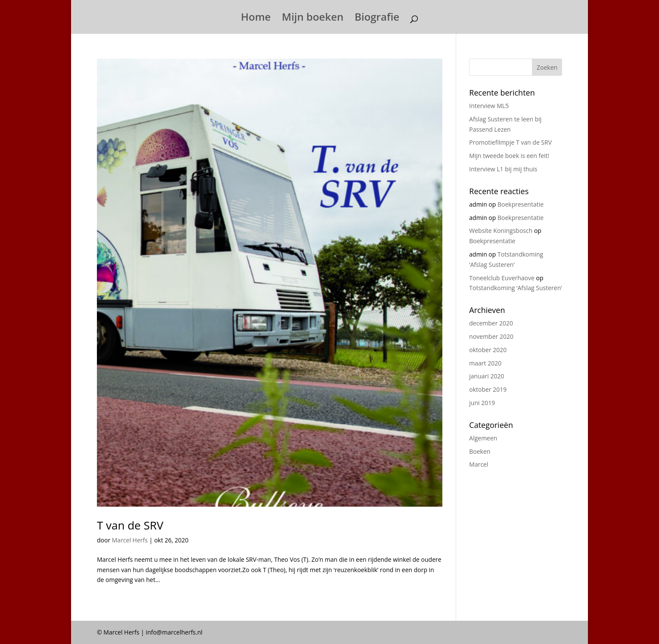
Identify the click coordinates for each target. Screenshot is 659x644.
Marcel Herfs (130, 540)
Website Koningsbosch (501, 231)
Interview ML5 (489, 106)
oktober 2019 (488, 389)
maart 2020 (485, 363)
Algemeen (483, 438)
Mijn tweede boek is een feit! (509, 156)
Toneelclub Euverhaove (502, 278)
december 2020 (491, 323)
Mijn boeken (312, 19)
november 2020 (491, 336)
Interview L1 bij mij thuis (503, 169)
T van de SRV (130, 525)
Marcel (479, 464)
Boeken (480, 451)
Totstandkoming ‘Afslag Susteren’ (515, 288)
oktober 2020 (488, 350)
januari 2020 (486, 376)
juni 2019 (482, 403)
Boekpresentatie (521, 204)
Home (256, 19)
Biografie (377, 19)
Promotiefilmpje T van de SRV (510, 142)
